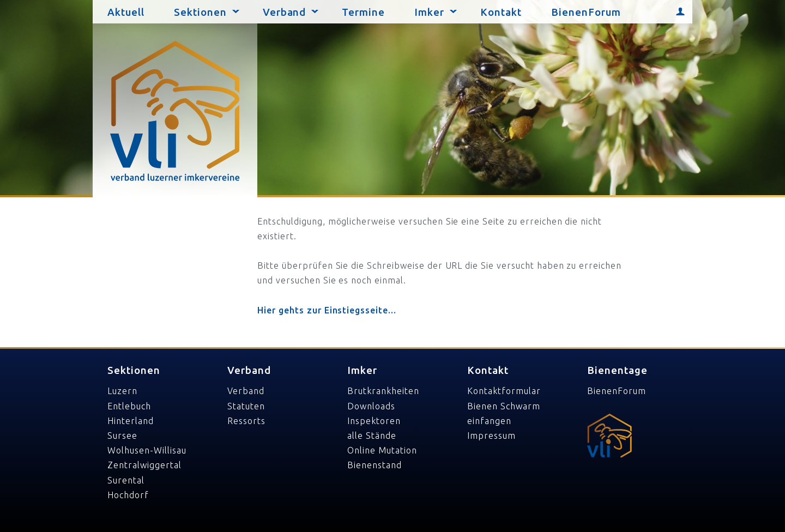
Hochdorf (128, 495)
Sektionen (200, 12)
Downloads (371, 406)
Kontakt (501, 12)
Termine (363, 12)
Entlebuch (129, 406)
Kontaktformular (504, 391)
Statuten (246, 406)
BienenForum (586, 12)
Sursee (122, 436)
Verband (285, 12)
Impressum (491, 436)
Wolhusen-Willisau (147, 450)
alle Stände (372, 436)
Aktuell (126, 12)
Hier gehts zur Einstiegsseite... (327, 310)
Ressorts (246, 421)
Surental (126, 480)
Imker (429, 12)
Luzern (122, 391)
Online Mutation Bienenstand (382, 458)
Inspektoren (374, 421)
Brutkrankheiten (383, 391)
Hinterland (131, 421)
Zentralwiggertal (144, 465)
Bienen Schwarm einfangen (503, 413)
